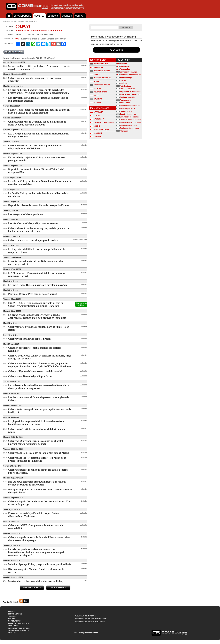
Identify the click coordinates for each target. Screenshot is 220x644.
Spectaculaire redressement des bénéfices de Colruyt (36, 581)
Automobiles (125, 66)
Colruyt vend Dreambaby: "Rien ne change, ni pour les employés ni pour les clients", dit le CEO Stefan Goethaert (40, 365)
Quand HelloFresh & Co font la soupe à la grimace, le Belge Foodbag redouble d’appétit (37, 123)
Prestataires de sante (128, 125)
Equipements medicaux (129, 128)
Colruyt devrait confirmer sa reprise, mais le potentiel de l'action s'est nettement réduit (39, 230)
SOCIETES (39, 16)
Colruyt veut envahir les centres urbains (30, 339)
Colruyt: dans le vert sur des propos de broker (33, 240)
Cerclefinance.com (80, 240)
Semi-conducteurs (127, 89)
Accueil (6, 21)
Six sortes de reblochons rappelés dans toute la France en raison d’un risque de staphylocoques (39, 111)
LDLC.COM (96, 133)
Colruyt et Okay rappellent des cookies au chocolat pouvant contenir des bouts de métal (36, 442)
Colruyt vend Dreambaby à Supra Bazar (30, 376)
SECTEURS (53, 16)
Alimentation (24, 21)
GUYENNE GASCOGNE (100, 78)
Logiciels (124, 83)
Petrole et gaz (125, 86)
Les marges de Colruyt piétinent (26, 214)
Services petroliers (127, 108)
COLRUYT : (19, 602)
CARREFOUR (97, 67)
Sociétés (14, 21)
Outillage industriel (128, 97)
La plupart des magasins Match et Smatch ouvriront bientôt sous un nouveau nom (36, 423)
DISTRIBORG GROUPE (100, 71)
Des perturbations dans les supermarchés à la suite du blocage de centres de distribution (37, 483)
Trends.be (83, 214)
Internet (123, 80)
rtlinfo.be (84, 90)
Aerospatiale (125, 69)
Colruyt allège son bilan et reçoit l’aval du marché (35, 371)
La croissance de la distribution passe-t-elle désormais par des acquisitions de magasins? (39, 387)
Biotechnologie (126, 78)
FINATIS (95, 74)
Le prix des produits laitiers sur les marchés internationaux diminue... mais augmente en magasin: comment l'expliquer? (37, 552)
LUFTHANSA (96, 112)
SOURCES (67, 16)
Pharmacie (124, 131)
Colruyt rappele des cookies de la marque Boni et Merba (39, 453)
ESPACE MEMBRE (22, 16)
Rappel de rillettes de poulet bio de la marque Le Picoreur (39, 205)
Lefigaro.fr (83, 109)
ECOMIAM (95, 102)
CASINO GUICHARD (99, 64)
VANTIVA (95, 116)
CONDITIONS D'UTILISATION (19, 630)
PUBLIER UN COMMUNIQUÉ (85, 616)
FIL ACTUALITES (14, 621)
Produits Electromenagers (130, 123)
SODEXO (95, 126)
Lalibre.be (83, 66)
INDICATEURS (13, 626)
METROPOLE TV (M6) (100, 130)
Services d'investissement (130, 75)
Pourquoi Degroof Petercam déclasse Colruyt (33, 294)
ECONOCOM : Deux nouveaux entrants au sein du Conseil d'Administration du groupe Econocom (36, 304)
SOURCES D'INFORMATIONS (19, 628)
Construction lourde (128, 114)
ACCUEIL (12, 612)
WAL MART (96, 99)
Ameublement (126, 100)
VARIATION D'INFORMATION (19, 623)
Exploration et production (130, 92)
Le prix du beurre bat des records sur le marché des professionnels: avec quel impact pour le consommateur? (39, 91)
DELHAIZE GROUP (99, 92)
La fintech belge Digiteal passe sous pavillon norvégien (38, 285)
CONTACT (80, 16)
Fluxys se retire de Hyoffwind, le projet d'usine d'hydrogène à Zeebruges (33, 515)
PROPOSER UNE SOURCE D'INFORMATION (91, 619)
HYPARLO (95, 81)
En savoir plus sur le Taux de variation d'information (44, 39)
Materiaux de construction (130, 94)
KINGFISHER (96, 137)
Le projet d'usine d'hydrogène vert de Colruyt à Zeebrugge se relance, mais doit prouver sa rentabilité (37, 316)
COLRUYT (34, 21)
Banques (124, 64)
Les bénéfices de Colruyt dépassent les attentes (33, 223)
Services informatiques (129, 72)
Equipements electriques (130, 106)
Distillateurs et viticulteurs (130, 120)
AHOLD (94, 95)
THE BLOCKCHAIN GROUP (102, 123)
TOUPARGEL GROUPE (100, 85)
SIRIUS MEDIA (97, 119)
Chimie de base (126, 111)
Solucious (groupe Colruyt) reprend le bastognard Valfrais (40, 564)
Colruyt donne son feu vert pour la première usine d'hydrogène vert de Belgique (35, 147)
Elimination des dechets (130, 117)
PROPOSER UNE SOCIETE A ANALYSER (90, 622)
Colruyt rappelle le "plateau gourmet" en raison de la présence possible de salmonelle (37, 459)
